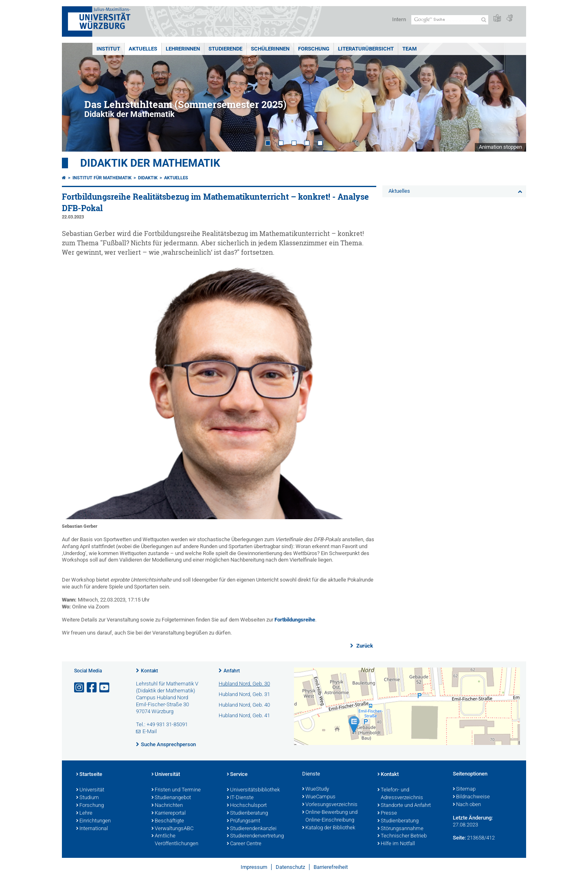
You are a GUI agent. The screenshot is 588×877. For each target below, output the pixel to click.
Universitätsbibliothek (253, 790)
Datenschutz (290, 867)
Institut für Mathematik (102, 178)
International (92, 829)
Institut (108, 49)
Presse (387, 813)
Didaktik (148, 178)
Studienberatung (247, 813)
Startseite (89, 775)
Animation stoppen (500, 147)
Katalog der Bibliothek (329, 828)
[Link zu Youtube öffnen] (105, 688)
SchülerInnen (270, 49)
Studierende (225, 49)
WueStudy (316, 789)
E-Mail (150, 731)
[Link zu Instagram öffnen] (80, 688)
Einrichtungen (93, 821)
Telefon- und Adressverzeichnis (400, 794)
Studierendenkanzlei (252, 829)
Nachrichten (167, 806)
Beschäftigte (168, 821)
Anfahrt (232, 671)
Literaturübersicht (366, 49)
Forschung (314, 49)
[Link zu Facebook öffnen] (92, 688)
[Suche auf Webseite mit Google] (450, 20)
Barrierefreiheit (331, 867)
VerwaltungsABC (172, 829)
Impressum (254, 867)
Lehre (84, 813)
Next (512, 97)
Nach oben (467, 805)
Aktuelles (143, 49)
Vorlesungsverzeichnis (330, 805)
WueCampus (319, 797)
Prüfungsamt (244, 821)
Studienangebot (171, 798)
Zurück (364, 646)
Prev (76, 97)
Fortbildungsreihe (295, 620)
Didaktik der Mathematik (150, 163)
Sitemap (464, 789)
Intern (399, 19)
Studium (88, 798)
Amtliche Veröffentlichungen (175, 840)
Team (409, 49)
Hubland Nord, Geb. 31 (244, 694)
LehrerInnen (183, 49)
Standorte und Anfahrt (404, 806)
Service (237, 775)
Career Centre (244, 844)
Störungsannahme (400, 829)
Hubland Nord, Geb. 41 (244, 715)
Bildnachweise (471, 797)
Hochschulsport (247, 806)
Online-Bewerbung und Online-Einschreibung (330, 816)
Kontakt (149, 671)
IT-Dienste (240, 798)
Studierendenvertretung (255, 836)
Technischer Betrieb (402, 836)
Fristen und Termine (176, 790)
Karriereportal (169, 813)
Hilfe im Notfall (396, 844)
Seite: (459, 838)
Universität (90, 790)
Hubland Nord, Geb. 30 (244, 684)
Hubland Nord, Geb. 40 (244, 705)
